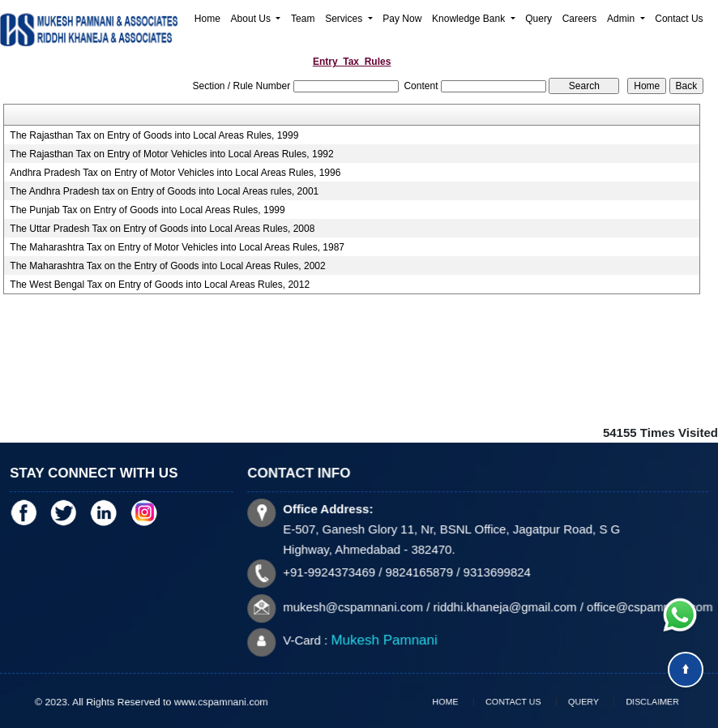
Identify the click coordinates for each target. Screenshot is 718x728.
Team (303, 19)
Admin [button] (622, 19)
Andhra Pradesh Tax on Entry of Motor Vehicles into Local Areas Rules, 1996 (175, 173)
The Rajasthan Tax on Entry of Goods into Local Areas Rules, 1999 (154, 135)
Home (207, 19)
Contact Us (679, 19)
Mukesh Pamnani (385, 639)
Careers (580, 19)
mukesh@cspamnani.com (355, 606)
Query (538, 19)
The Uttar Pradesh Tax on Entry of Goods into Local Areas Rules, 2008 (162, 229)
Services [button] (345, 19)
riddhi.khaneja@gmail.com (504, 606)
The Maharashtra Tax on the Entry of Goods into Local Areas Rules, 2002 (167, 266)
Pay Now (402, 19)
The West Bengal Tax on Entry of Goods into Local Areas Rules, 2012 (160, 285)
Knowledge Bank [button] (470, 19)
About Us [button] (252, 19)
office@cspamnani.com (647, 606)
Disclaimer (630, 702)
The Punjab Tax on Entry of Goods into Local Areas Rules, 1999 (147, 210)
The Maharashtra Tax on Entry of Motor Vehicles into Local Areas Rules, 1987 (177, 247)
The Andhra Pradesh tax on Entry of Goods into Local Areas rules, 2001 (164, 191)
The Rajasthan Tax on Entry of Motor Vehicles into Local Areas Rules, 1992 (171, 154)
